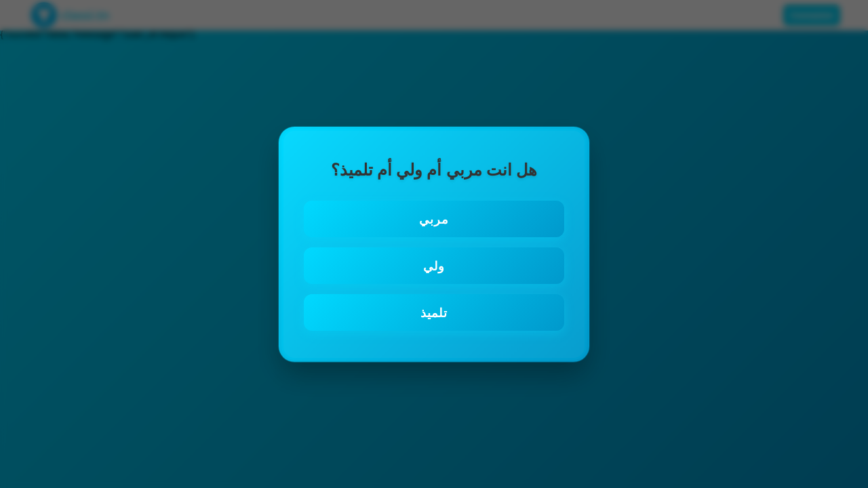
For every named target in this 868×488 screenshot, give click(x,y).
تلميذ (434, 312)
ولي (434, 266)
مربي (434, 219)
